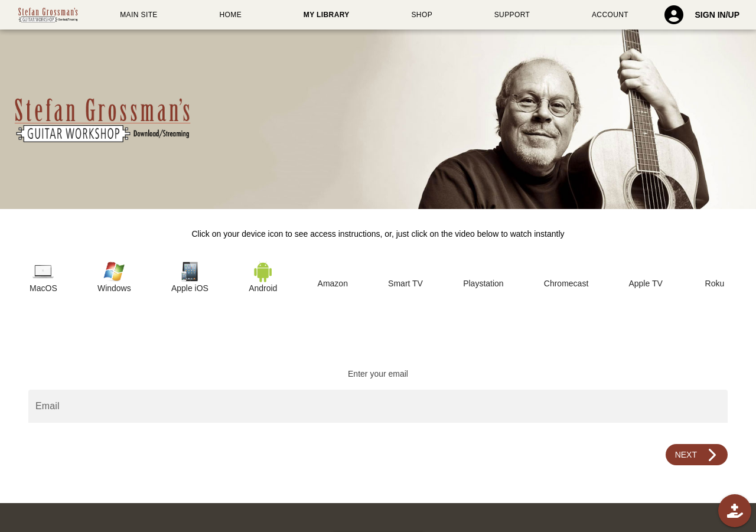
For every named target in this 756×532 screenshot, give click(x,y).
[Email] (378, 406)
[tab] (43, 278)
